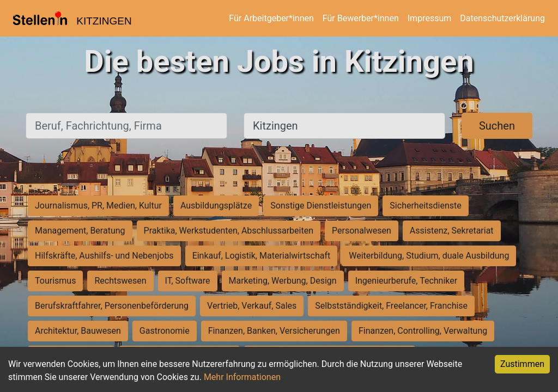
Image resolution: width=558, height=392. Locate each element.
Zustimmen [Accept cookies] (522, 364)
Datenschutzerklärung (502, 18)
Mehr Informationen (242, 377)
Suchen (497, 126)
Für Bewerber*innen (361, 18)
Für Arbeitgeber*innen (271, 18)
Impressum (430, 18)
